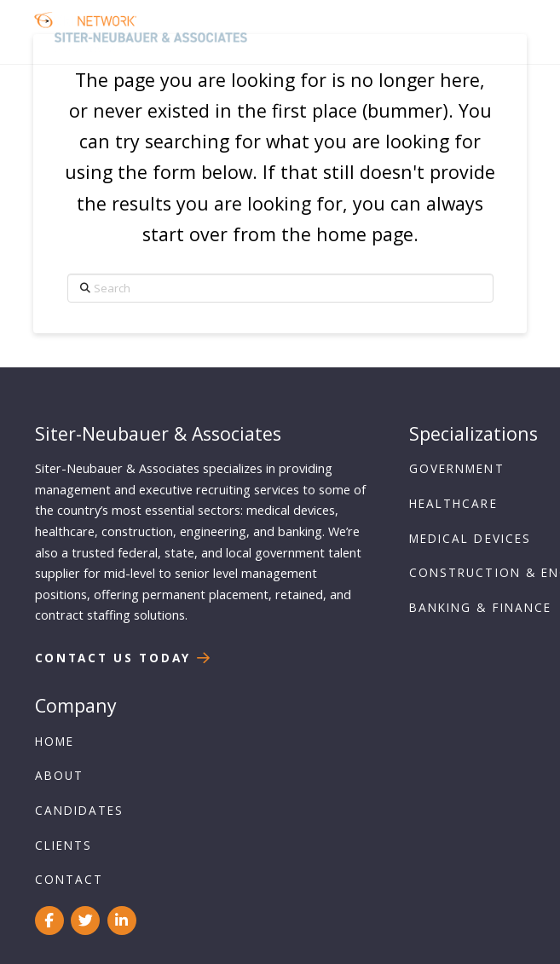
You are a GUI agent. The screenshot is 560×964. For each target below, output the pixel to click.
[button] (501, 32)
